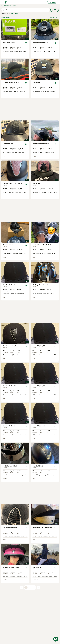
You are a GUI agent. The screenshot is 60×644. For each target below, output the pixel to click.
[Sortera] (54, 17)
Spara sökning (6, 17)
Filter (55, 10)
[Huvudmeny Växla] (3, 2)
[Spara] (26, 43)
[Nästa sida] (38, 588)
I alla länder (15, 14)
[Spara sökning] (56, 639)
